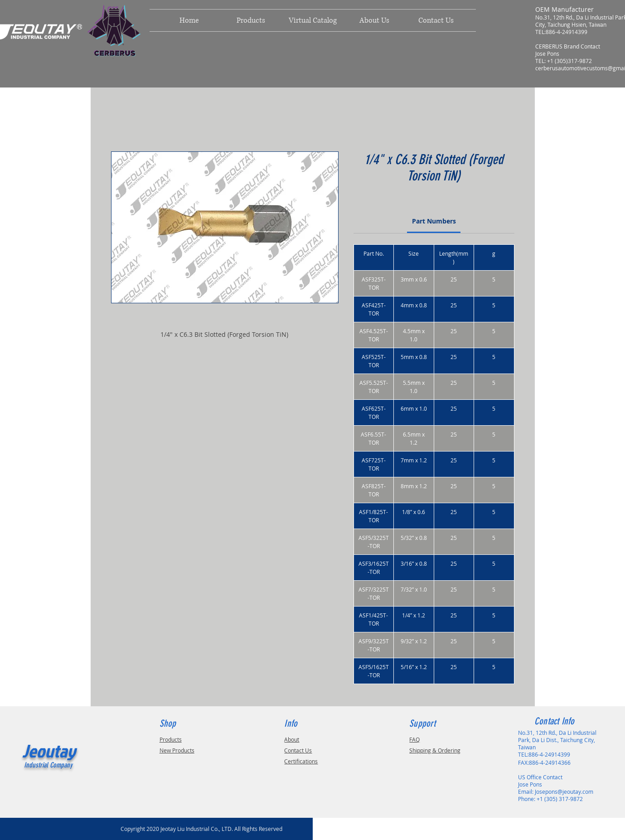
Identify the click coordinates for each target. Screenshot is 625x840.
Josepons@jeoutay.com (564, 791)
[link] (434, 221)
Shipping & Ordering (435, 750)
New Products (177, 750)
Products (171, 739)
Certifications (301, 761)
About (292, 739)
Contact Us (298, 750)
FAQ (414, 739)
